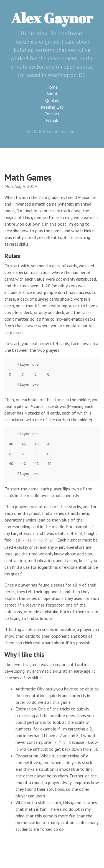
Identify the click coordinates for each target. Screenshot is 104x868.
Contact (52, 114)
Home (52, 87)
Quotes (52, 100)
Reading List (52, 107)
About (52, 94)
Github (52, 120)
